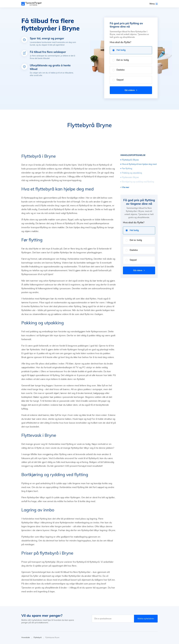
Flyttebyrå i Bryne (130, 160)
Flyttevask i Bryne (130, 177)
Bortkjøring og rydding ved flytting (138, 182)
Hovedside (27, 638)
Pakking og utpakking (132, 173)
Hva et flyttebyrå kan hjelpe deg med (139, 164)
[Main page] (33, 4)
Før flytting (127, 169)
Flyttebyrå (39, 638)
